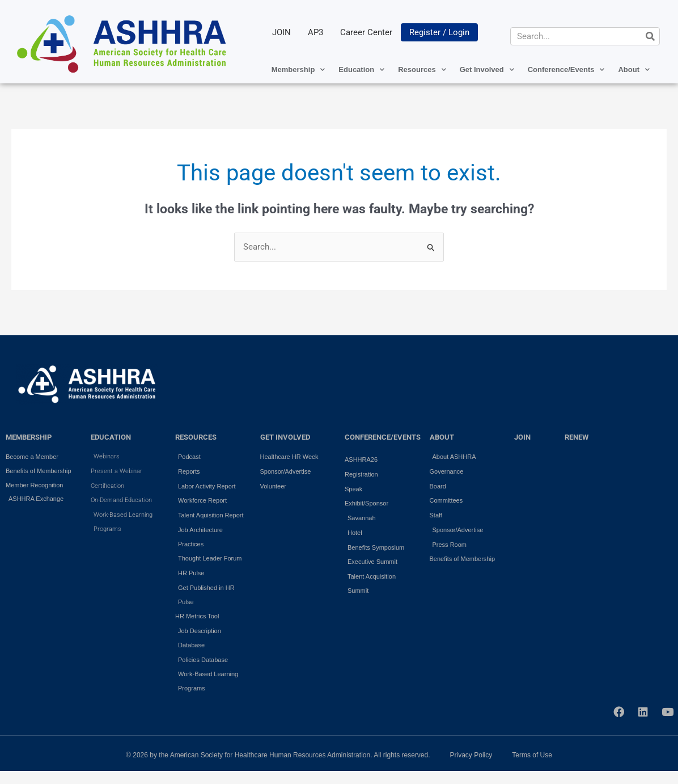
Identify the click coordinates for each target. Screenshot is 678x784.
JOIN (281, 32)
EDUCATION (111, 437)
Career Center (366, 32)
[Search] (650, 36)
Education (361, 69)
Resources (422, 69)
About (634, 69)
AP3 (315, 32)
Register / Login (439, 32)
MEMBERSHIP (29, 437)
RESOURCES (196, 437)
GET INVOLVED (285, 437)
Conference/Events (566, 69)
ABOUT (442, 437)
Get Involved (487, 69)
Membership (298, 69)
